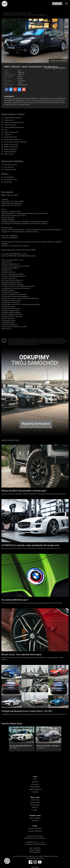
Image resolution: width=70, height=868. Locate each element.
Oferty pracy (35, 784)
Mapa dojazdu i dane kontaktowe (35, 838)
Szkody (35, 810)
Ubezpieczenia (35, 802)
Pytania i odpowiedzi (35, 828)
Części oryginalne (35, 818)
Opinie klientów (35, 787)
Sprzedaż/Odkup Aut (20, 13)
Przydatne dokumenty (35, 831)
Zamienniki (35, 821)
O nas (35, 779)
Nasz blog (35, 782)
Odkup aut (35, 808)
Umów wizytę (57, 4)
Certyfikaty (35, 792)
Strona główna (7, 13)
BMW (29, 13)
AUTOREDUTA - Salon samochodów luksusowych (5, 4)
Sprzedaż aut (35, 805)
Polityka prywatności (35, 789)
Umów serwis (35, 800)
